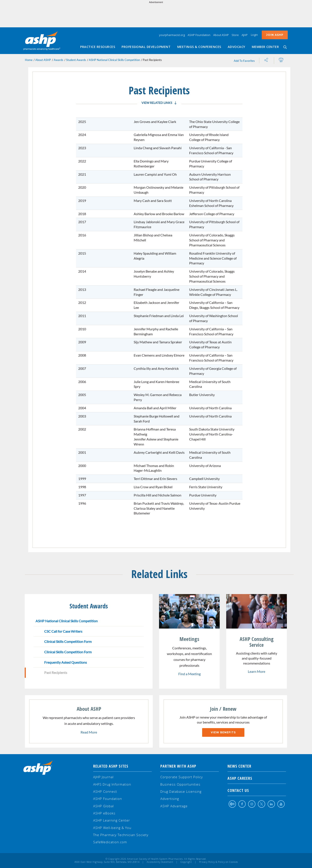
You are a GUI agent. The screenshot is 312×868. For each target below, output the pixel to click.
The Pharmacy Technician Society (121, 835)
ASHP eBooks (104, 813)
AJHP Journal (103, 777)
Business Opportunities (180, 784)
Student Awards (76, 60)
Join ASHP (275, 35)
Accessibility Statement (160, 862)
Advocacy (236, 47)
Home (29, 60)
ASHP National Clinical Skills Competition (114, 60)
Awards (58, 60)
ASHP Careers (257, 778)
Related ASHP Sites (111, 766)
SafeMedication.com (110, 842)
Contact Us (257, 790)
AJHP (245, 35)
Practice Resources (98, 47)
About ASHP (221, 35)
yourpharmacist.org (172, 35)
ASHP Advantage (174, 806)
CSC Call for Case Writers (63, 631)
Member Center (265, 47)
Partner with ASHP (178, 766)
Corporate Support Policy (182, 777)
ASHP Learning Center (112, 820)
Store (235, 35)
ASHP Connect (105, 791)
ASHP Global (103, 806)
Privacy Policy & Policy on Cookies (219, 862)
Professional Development (146, 47)
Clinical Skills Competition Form (68, 641)
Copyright (186, 862)
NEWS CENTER (257, 766)
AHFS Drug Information (112, 784)
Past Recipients (56, 672)
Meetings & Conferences (199, 47)
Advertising (170, 799)
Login (254, 35)
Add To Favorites (244, 61)
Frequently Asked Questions (66, 662)
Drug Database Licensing (181, 791)
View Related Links (157, 103)
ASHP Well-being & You (112, 828)
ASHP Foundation (199, 35)
